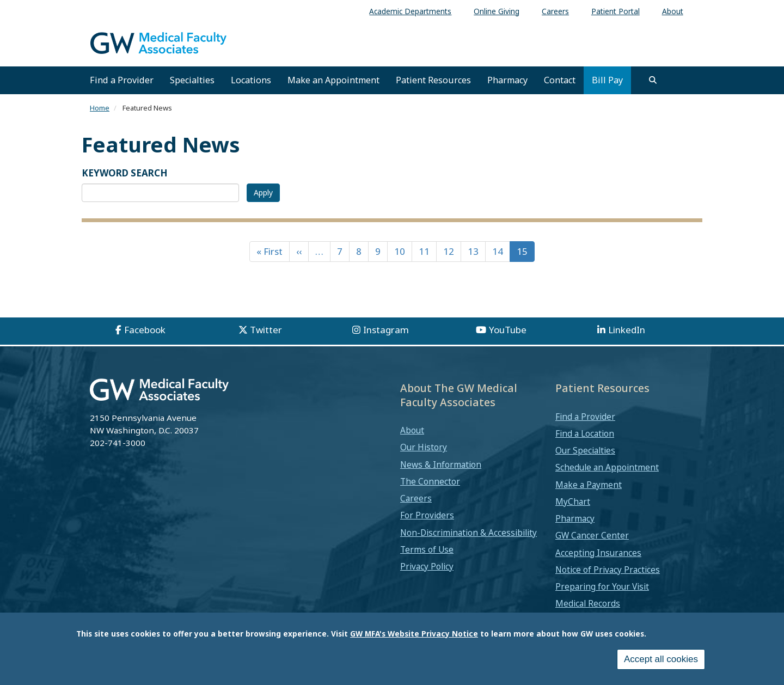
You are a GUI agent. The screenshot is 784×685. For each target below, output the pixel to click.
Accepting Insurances (598, 553)
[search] (653, 80)
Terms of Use (427, 549)
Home (100, 108)
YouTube (508, 330)
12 (449, 251)
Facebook (145, 330)
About (412, 430)
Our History (424, 447)
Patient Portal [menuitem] (615, 11)
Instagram (386, 330)
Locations (251, 80)
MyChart (573, 501)
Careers (416, 498)
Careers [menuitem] (555, 11)
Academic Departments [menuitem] (410, 11)
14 (498, 251)
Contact (560, 80)
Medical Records (588, 603)
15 (522, 251)
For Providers (427, 515)
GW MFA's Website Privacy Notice (414, 634)
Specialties (192, 80)
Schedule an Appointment (607, 467)
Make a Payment (589, 485)
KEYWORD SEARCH (125, 173)
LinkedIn (627, 330)
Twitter (266, 330)
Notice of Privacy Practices (608, 570)
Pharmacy (507, 80)
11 (424, 251)
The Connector (430, 481)
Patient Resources (433, 80)
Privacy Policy (427, 566)
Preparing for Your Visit (602, 586)
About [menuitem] (673, 11)
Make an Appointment (333, 80)
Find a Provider (122, 80)
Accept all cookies (661, 659)
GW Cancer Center (592, 535)
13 (473, 251)
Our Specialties (585, 450)
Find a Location (585, 433)
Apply (263, 192)
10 (400, 251)
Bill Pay (607, 80)
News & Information (441, 464)
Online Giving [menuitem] (497, 11)
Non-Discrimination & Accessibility (468, 533)
